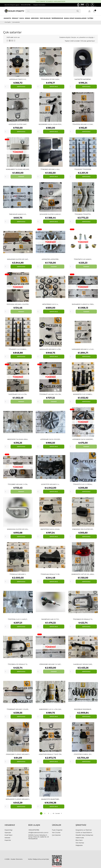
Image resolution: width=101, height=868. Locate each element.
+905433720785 (25, 5)
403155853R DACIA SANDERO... (83, 439)
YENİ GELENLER (45, 18)
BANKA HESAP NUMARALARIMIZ (75, 18)
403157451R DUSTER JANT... (18, 124)
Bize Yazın (79, 840)
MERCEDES (35, 18)
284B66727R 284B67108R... (50, 799)
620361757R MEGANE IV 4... (50, 484)
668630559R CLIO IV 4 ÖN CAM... (50, 709)
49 (53, 813)
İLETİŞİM (90, 18)
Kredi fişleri (9, 835)
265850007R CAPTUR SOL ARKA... (83, 574)
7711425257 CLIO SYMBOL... (18, 349)
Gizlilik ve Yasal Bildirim (84, 833)
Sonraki (58, 813)
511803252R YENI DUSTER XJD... (83, 529)
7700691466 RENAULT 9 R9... (50, 574)
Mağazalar (79, 845)
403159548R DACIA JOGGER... (50, 439)
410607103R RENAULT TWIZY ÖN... (50, 754)
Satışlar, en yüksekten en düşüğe (83, 37)
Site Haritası (80, 843)
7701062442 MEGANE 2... (18, 574)
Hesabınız (10, 825)
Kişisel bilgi (9, 830)
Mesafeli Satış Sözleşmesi (84, 835)
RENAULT (15, 18)
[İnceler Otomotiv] (12, 11)
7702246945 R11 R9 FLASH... (50, 79)
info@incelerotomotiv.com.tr (38, 833)
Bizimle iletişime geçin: (12, 5)
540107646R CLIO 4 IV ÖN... (18, 394)
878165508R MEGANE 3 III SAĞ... (50, 664)
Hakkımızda (80, 838)
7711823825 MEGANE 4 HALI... (50, 169)
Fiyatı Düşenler (57, 830)
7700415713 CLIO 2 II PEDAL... (83, 484)
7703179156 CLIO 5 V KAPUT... (18, 619)
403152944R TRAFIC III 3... (18, 79)
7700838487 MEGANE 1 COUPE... (18, 709)
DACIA (22, 18)
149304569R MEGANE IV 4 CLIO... (83, 349)
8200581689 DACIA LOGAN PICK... (50, 124)
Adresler (7, 838)
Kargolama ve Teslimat (84, 830)
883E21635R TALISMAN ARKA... (18, 439)
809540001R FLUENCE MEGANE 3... (18, 799)
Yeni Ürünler (56, 833)
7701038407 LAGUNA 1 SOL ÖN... (50, 394)
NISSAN (27, 18)
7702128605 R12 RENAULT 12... (83, 619)
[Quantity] (7, 87)
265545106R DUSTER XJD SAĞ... (18, 259)
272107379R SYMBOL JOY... (83, 754)
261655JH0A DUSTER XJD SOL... (18, 529)
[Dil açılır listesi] (89, 11)
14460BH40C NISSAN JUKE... (83, 664)
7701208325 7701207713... (83, 214)
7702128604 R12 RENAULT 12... (18, 664)
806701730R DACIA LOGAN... (50, 529)
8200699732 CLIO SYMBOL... (83, 394)
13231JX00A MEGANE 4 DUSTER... (18, 304)
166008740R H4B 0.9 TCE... (50, 619)
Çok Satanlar (56, 835)
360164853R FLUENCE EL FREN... (83, 304)
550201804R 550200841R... (83, 709)
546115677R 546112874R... (83, 79)
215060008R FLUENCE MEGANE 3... (18, 754)
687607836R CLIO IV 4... (50, 304)
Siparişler (8, 833)
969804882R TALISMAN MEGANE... (18, 169)
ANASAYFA (7, 18)
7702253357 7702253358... (83, 169)
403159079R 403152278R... (50, 259)
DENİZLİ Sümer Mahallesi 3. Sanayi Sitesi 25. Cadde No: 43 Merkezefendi (39, 837)
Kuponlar (8, 840)
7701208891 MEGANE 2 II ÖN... (18, 484)
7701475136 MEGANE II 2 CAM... (83, 124)
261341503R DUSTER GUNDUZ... (50, 214)
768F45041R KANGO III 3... (18, 214)
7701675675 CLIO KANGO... (83, 259)
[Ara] (53, 11)
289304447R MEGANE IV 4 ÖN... (50, 349)
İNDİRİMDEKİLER (57, 18)
